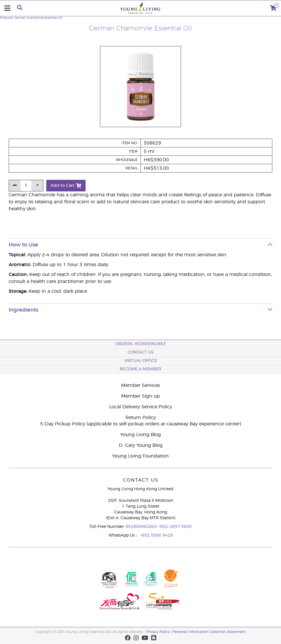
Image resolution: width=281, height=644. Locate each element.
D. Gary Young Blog (141, 445)
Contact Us (141, 352)
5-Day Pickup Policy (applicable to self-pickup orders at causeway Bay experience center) (141, 424)
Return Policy (141, 418)
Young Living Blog (140, 435)
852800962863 (142, 527)
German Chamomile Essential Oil (38, 18)
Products (7, 18)
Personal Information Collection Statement (209, 632)
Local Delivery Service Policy (141, 407)
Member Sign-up (140, 396)
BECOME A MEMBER (140, 369)
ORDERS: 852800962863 (141, 344)
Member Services (140, 385)
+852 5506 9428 (156, 535)
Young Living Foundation (140, 456)
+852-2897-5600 (175, 527)
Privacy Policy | (160, 632)
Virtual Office (141, 361)
